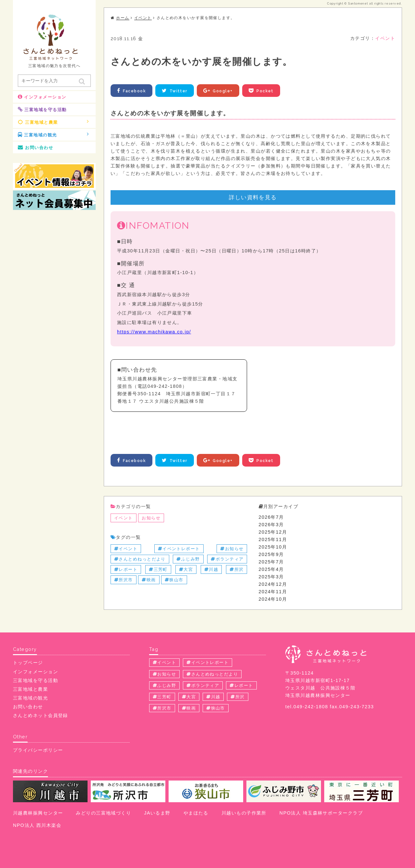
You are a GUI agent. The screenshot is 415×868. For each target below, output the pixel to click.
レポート (126, 569)
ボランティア (227, 559)
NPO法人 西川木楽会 (37, 825)
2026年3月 (271, 525)
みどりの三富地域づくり (103, 813)
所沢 (237, 569)
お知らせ (151, 518)
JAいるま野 (157, 813)
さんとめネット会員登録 (41, 715)
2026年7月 (271, 517)
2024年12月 (273, 584)
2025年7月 (271, 562)
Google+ (219, 91)
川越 (211, 569)
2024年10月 (273, 599)
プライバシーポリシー (38, 750)
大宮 (186, 569)
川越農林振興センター (38, 813)
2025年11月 (273, 539)
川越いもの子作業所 (244, 813)
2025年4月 (271, 569)
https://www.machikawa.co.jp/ (154, 332)
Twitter (175, 91)
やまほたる (196, 813)
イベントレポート (179, 549)
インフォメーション (42, 97)
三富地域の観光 (53, 134)
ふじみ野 (188, 559)
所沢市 (124, 580)
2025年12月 (273, 532)
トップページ (28, 663)
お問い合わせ (36, 147)
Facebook (131, 91)
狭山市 (174, 580)
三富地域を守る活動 (42, 110)
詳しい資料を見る (253, 197)
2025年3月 (271, 577)
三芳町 (158, 569)
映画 (149, 580)
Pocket (262, 91)
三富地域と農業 (53, 122)
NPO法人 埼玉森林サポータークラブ (321, 813)
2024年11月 (273, 592)
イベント (385, 38)
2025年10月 (273, 547)
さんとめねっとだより (140, 559)
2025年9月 (271, 554)
